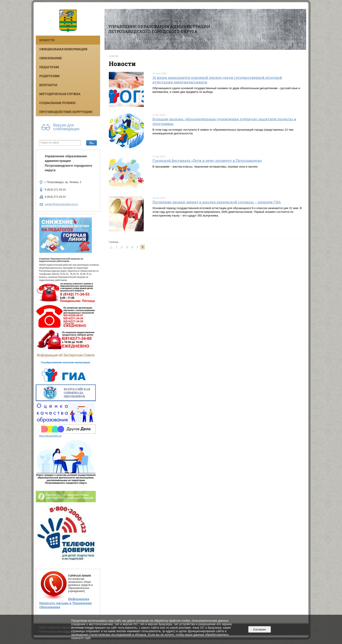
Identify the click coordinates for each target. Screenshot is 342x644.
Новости (47, 40)
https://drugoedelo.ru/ (50, 436)
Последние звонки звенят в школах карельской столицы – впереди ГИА (217, 202)
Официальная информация (63, 49)
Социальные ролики (57, 103)
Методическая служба (60, 94)
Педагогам (49, 67)
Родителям (49, 76)
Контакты (48, 85)
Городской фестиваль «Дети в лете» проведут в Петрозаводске (207, 160)
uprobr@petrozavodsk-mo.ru (61, 204)
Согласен (259, 629)
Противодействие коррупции (66, 112)
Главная (114, 56)
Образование (51, 58)
